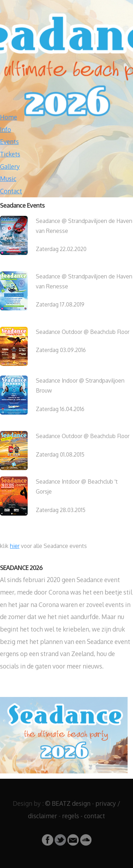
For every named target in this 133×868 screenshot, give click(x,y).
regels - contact (84, 816)
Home (9, 117)
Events (9, 142)
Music (8, 179)
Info (5, 129)
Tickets (10, 154)
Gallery (10, 166)
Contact (11, 191)
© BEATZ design (68, 803)
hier (15, 546)
